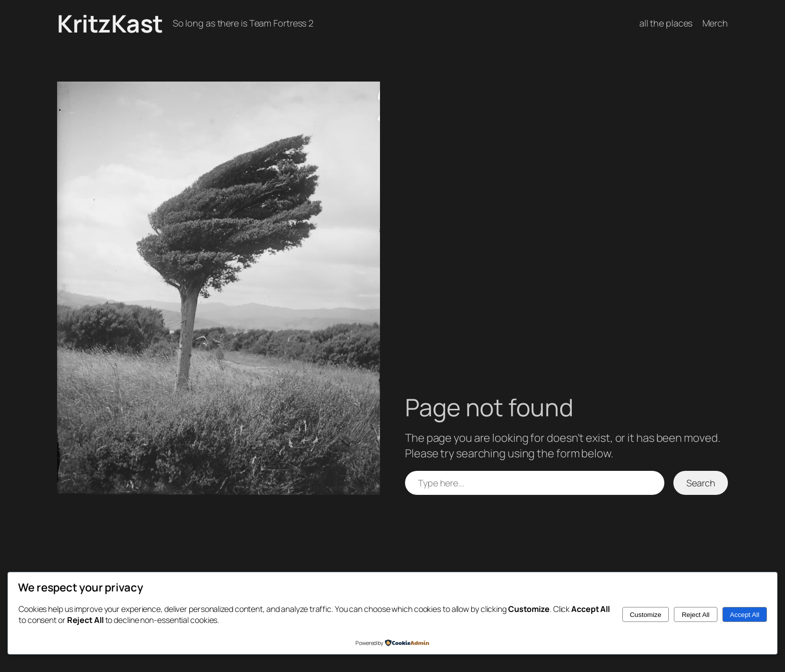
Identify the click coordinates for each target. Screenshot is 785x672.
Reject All (696, 615)
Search (701, 483)
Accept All (745, 615)
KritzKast (110, 23)
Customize (646, 615)
